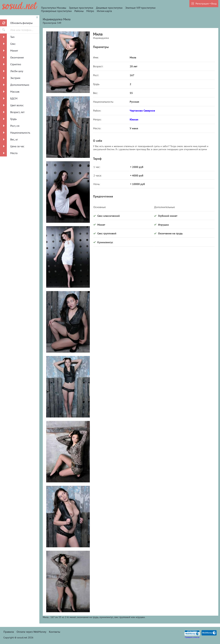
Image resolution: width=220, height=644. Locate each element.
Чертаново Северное (142, 111)
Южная (134, 119)
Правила (9, 632)
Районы (79, 11)
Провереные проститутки (56, 11)
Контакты (55, 632)
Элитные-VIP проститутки (140, 8)
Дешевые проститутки (109, 8)
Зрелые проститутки (81, 8)
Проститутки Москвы (54, 8)
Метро (90, 11)
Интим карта (104, 11)
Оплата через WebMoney (31, 632)
